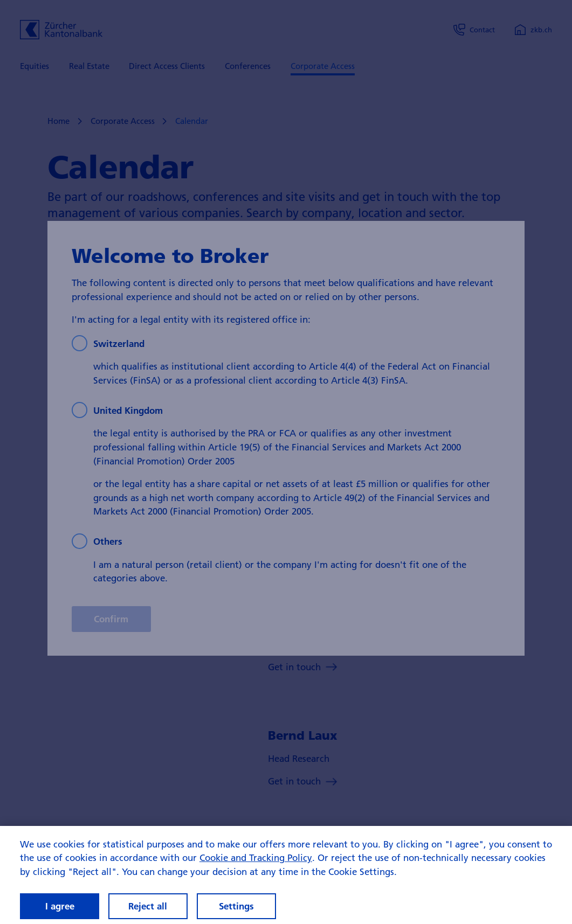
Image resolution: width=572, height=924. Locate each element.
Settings (236, 906)
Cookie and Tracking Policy (256, 857)
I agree (60, 906)
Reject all (148, 906)
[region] (286, 875)
